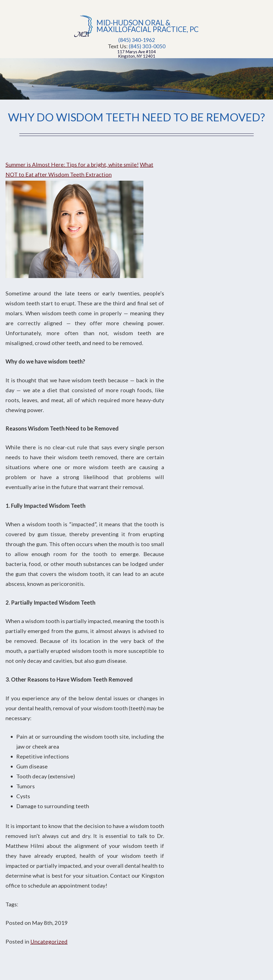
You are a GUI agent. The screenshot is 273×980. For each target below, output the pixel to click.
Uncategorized (49, 941)
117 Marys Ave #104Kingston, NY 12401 (136, 54)
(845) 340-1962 (137, 40)
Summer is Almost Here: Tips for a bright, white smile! (72, 164)
